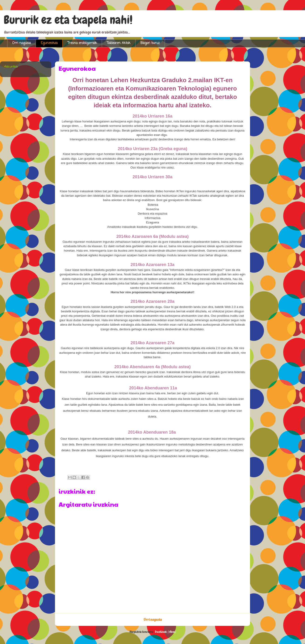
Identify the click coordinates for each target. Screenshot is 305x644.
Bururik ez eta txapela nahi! (68, 20)
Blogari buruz (150, 43)
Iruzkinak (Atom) (165, 632)
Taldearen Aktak (119, 43)
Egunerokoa (49, 43)
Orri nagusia (22, 43)
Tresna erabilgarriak (82, 43)
